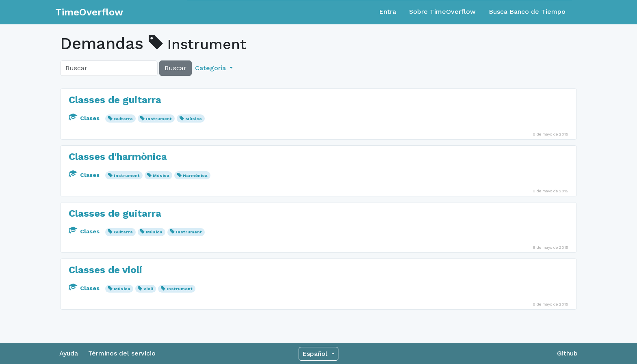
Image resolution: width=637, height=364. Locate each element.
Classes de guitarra (115, 100)
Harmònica (195, 176)
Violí (148, 289)
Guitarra (123, 119)
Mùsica (194, 119)
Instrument (159, 119)
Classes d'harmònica (118, 157)
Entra (388, 12)
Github (567, 353)
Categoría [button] (211, 68)
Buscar (175, 68)
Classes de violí (105, 270)
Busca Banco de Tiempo (527, 12)
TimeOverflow (89, 12)
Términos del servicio (122, 353)
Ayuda (69, 353)
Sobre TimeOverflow (442, 12)
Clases (85, 118)
